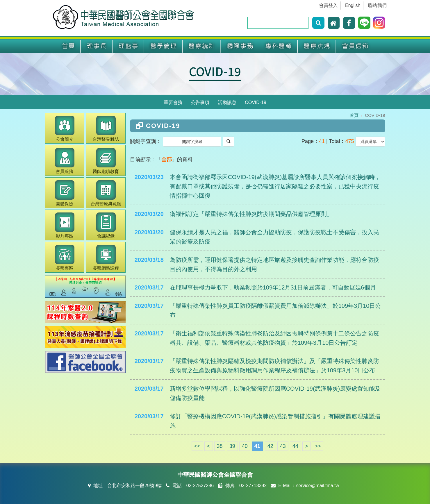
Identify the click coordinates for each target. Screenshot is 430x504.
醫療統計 (202, 46)
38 (220, 446)
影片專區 (65, 225)
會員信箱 (355, 46)
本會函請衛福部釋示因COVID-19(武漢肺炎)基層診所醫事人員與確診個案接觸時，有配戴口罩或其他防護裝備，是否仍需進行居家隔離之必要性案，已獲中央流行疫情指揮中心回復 (275, 186)
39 (232, 446)
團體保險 (65, 193)
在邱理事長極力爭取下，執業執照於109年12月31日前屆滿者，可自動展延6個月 (273, 287)
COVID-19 (215, 71)
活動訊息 (227, 102)
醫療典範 (106, 193)
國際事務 (240, 46)
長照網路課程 (106, 258)
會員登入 (328, 5)
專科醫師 (279, 46)
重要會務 (173, 102)
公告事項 (200, 102)
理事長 (97, 46)
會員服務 (65, 161)
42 (270, 446)
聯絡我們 (377, 5)
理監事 (128, 46)
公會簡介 (65, 129)
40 (245, 446)
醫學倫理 (163, 46)
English (353, 5)
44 (295, 446)
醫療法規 (317, 46)
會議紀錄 (106, 225)
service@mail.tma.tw (317, 486)
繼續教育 (106, 161)
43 (283, 446)
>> (318, 446)
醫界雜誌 (106, 129)
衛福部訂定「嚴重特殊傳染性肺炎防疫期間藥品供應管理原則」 (251, 214)
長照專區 (65, 258)
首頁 (68, 46)
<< (197, 446)
